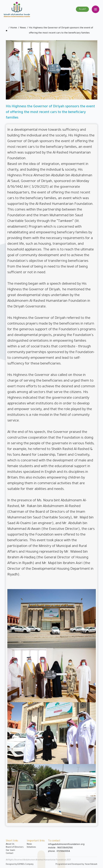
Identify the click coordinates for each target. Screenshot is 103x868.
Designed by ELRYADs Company (20, 864)
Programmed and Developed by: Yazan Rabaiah (76, 864)
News (23, 28)
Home (14, 28)
